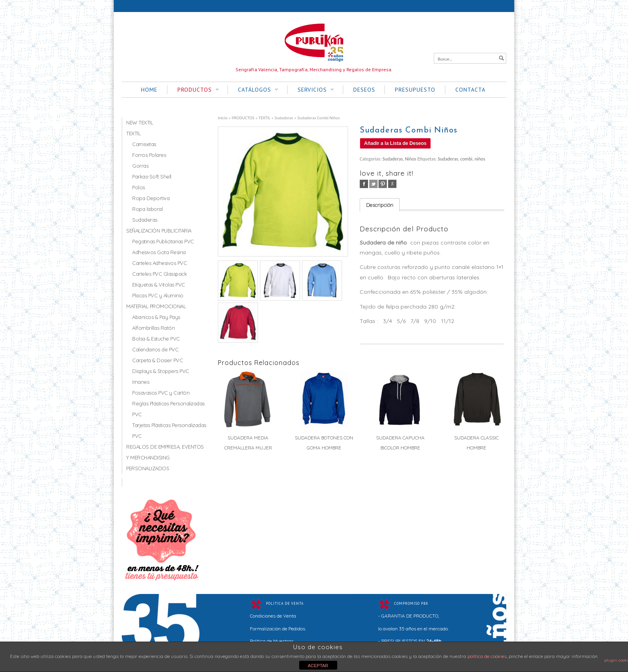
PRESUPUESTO (415, 90)
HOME (149, 90)
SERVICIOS (311, 90)
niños (480, 159)
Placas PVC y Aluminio (158, 295)
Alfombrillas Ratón (153, 328)
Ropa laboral (147, 209)
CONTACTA (470, 90)
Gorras (140, 166)
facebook (364, 184)
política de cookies (487, 656)
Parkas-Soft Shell (152, 177)
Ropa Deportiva (151, 198)
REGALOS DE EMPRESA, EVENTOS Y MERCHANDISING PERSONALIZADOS (165, 457)
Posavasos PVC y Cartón (161, 393)
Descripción (380, 205)
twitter (373, 184)
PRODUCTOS (193, 90)
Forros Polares (149, 155)
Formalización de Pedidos (278, 629)
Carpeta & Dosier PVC (157, 360)
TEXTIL (265, 118)
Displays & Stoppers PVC (161, 371)
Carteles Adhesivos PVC (159, 263)
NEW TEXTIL (140, 122)
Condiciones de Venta (273, 616)
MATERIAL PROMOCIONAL (156, 306)
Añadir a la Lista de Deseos (395, 143)
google (392, 184)
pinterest (383, 184)
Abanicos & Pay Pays (156, 317)
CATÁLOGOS (253, 90)
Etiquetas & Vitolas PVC (159, 285)
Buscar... (445, 59)
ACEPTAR (318, 666)
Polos (139, 187)
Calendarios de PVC (155, 349)
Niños (411, 159)
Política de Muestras (272, 641)
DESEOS (364, 90)
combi (466, 159)
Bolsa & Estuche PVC (156, 339)
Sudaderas (284, 118)
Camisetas (144, 144)
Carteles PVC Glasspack (159, 274)
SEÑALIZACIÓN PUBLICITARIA (159, 231)
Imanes (141, 382)
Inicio (223, 118)
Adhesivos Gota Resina (159, 252)
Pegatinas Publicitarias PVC (163, 241)
